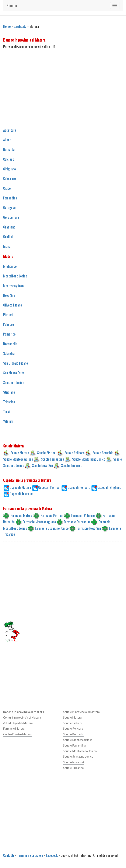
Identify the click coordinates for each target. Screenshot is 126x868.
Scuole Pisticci (47, 453)
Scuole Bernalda (103, 453)
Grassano (9, 227)
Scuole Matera (20, 453)
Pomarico (9, 334)
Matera (8, 256)
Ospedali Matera (20, 487)
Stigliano (9, 392)
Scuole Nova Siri (43, 465)
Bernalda (9, 149)
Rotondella (10, 344)
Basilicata (20, 26)
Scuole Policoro (74, 453)
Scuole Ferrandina (52, 459)
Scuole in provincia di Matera (81, 712)
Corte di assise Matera (17, 734)
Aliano (7, 140)
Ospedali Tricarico (21, 494)
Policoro (8, 324)
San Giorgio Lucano (15, 363)
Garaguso (9, 208)
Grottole (9, 237)
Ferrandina (10, 198)
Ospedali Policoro (79, 487)
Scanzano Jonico (14, 383)
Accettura (10, 130)
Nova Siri (9, 295)
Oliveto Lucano (13, 305)
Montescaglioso (13, 286)
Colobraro (9, 178)
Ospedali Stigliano (109, 487)
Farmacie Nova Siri (89, 528)
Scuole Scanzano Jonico (78, 757)
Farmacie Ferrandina (77, 522)
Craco (7, 188)
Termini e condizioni (30, 855)
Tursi (6, 412)
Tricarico (9, 402)
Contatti (9, 855)
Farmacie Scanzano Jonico (52, 528)
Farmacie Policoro (83, 515)
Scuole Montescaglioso (18, 459)
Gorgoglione (11, 217)
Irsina (7, 246)
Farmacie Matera (21, 515)
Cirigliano (9, 169)
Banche (12, 6)
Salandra (9, 353)
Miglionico (10, 266)
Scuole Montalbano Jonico (89, 459)
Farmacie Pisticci (52, 515)
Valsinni (8, 421)
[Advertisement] (63, 93)
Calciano (9, 159)
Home (7, 26)
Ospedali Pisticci (49, 487)
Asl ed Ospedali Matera (18, 723)
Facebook (52, 855)
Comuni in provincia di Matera (22, 718)
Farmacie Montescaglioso (39, 522)
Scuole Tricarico (72, 465)
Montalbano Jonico (15, 276)
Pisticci (8, 315)
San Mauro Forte (14, 373)
